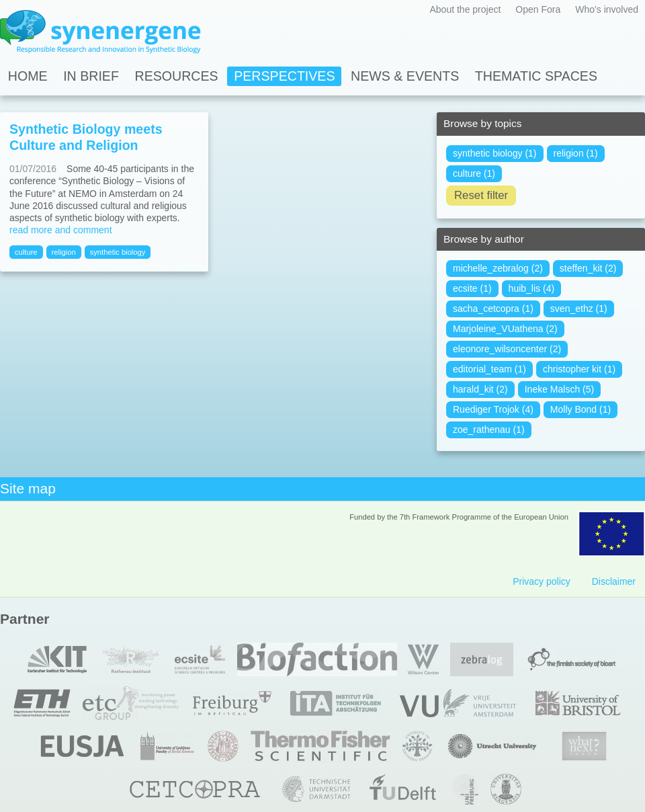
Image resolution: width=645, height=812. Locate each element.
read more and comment (61, 230)
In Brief (91, 76)
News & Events (405, 76)
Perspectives (284, 76)
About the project (465, 9)
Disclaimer (614, 581)
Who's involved (607, 9)
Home (28, 76)
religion (64, 252)
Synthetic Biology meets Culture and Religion (86, 137)
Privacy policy (542, 581)
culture (26, 252)
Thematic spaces (536, 76)
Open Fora (538, 9)
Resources (177, 76)
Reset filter (481, 195)
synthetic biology (118, 252)
